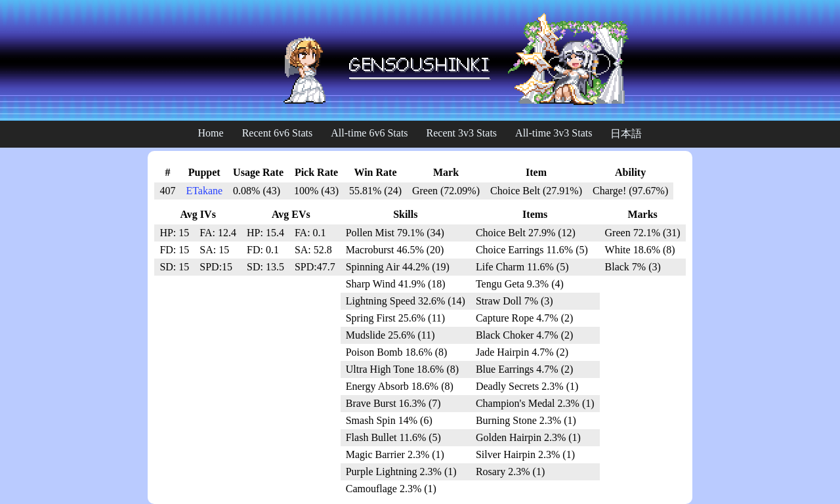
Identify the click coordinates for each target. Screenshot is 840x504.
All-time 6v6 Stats (369, 133)
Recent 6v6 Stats (278, 133)
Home (211, 133)
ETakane (204, 191)
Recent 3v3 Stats (462, 133)
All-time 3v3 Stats (554, 133)
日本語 (626, 134)
